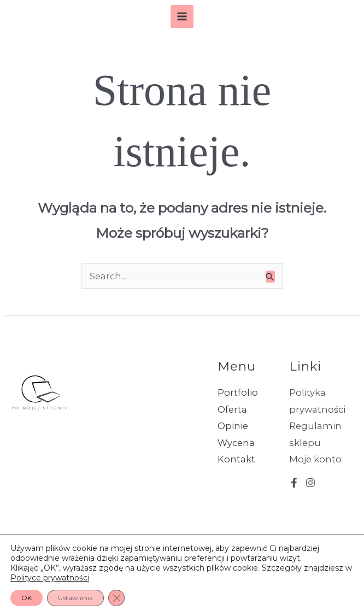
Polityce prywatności (50, 578)
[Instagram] (310, 483)
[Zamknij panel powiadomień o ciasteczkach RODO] (116, 598)
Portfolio (238, 392)
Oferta (232, 409)
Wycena (236, 443)
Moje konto (315, 459)
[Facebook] (294, 483)
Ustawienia (75, 598)
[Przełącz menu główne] (182, 17)
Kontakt (236, 459)
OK (27, 598)
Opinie (233, 426)
